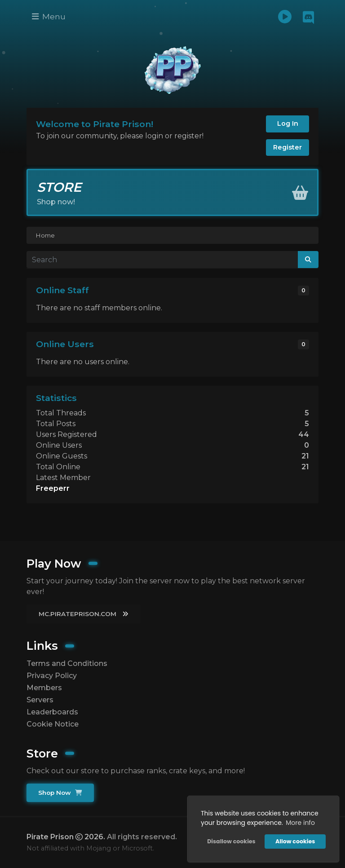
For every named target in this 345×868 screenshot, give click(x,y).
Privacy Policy (52, 676)
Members (44, 688)
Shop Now (60, 793)
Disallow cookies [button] (231, 841)
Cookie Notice (53, 724)
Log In (288, 123)
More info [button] (300, 823)
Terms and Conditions (67, 663)
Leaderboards (52, 712)
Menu (49, 16)
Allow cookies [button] (295, 841)
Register (287, 147)
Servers (40, 700)
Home (45, 235)
